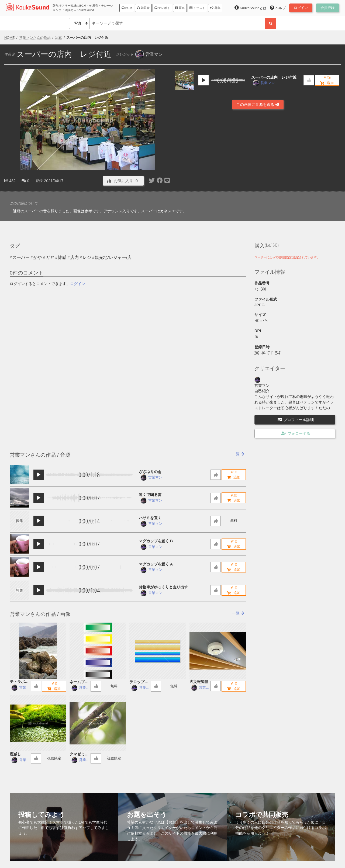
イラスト (197, 8)
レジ (87, 257)
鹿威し (15, 754)
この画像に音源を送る (258, 105)
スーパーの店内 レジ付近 (274, 77)
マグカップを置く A (156, 564)
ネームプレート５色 (79, 682)
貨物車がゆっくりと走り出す (163, 587)
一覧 (238, 454)
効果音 (143, 8)
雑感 (62, 257)
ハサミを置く (150, 518)
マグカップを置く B (156, 541)
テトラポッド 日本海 (19, 682)
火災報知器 (199, 682)
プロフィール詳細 (296, 420)
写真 (180, 8)
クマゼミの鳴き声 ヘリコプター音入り (79, 754)
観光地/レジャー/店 (113, 257)
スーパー (21, 257)
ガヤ (50, 257)
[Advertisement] (258, 169)
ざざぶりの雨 (150, 472)
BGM (127, 8)
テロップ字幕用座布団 (139, 682)
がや (37, 257)
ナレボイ (162, 8)
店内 (74, 257)
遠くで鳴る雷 (150, 495)
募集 (215, 8)
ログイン (78, 284)
